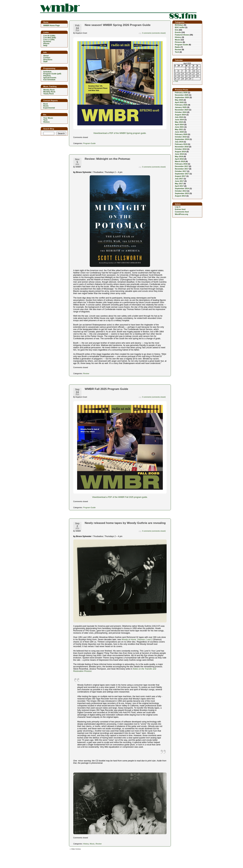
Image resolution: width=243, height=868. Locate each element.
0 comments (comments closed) (154, 33)
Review (86, 373)
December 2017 (182, 166)
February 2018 (181, 164)
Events (178, 32)
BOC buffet (180, 27)
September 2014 (182, 188)
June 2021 (179, 127)
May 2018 (179, 156)
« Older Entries (75, 849)
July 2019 (179, 142)
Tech (177, 52)
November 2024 (182, 110)
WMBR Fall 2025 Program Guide (106, 389)
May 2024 (179, 122)
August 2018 (180, 152)
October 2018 (181, 149)
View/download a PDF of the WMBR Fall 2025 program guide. (120, 497)
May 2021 (179, 129)
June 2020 (179, 132)
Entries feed (180, 209)
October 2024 (181, 112)
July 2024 (179, 117)
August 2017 (180, 176)
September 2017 (182, 174)
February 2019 (181, 144)
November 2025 (182, 95)
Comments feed (182, 212)
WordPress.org (182, 214)
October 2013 (181, 191)
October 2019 (181, 137)
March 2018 (180, 161)
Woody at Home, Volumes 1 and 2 (137, 640)
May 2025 (179, 100)
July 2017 (179, 179)
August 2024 (180, 115)
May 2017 (179, 184)
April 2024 (179, 124)
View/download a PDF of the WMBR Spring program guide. (120, 133)
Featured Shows (182, 35)
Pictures (179, 42)
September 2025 (182, 97)
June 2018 (179, 154)
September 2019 (182, 139)
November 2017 (182, 169)
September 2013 (182, 193)
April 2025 (179, 102)
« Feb (176, 81)
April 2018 (179, 159)
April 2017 (179, 186)
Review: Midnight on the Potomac (108, 159)
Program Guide (89, 143)
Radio (178, 47)
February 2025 (181, 105)
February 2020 (181, 134)
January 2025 (181, 107)
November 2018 (182, 147)
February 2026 (181, 93)
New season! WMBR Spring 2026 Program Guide (118, 25)
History (86, 844)
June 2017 (179, 181)
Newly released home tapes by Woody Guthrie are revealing (125, 523)
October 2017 (181, 171)
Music (92, 844)
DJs (177, 30)
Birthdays (179, 25)
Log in (178, 207)
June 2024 (179, 120)
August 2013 (180, 196)
